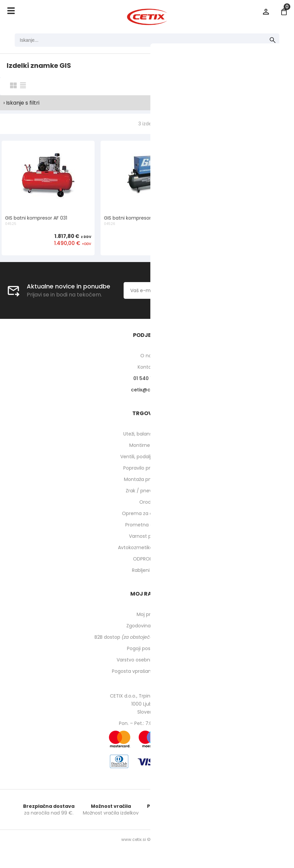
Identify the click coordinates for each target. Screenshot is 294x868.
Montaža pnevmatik (147, 479)
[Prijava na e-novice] (243, 290)
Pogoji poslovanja (147, 648)
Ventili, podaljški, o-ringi (147, 457)
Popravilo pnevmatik (147, 468)
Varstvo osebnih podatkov (147, 660)
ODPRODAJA (147, 559)
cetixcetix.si (147, 390)
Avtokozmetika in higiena (147, 547)
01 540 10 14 (147, 378)
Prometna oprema (147, 525)
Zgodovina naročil (147, 626)
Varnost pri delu (147, 536)
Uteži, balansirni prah (147, 434)
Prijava (266, 12)
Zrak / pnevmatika (147, 491)
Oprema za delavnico (147, 513)
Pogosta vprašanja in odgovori (147, 671)
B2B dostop (147, 637)
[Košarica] (284, 12)
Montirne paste (147, 445)
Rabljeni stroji (147, 570)
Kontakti (147, 367)
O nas (147, 356)
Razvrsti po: (213, 86)
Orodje (147, 502)
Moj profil (147, 614)
